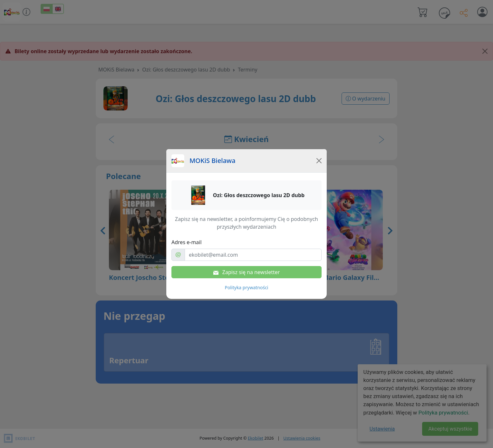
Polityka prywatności (247, 287)
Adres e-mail (187, 242)
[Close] (319, 161)
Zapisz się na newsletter (247, 272)
